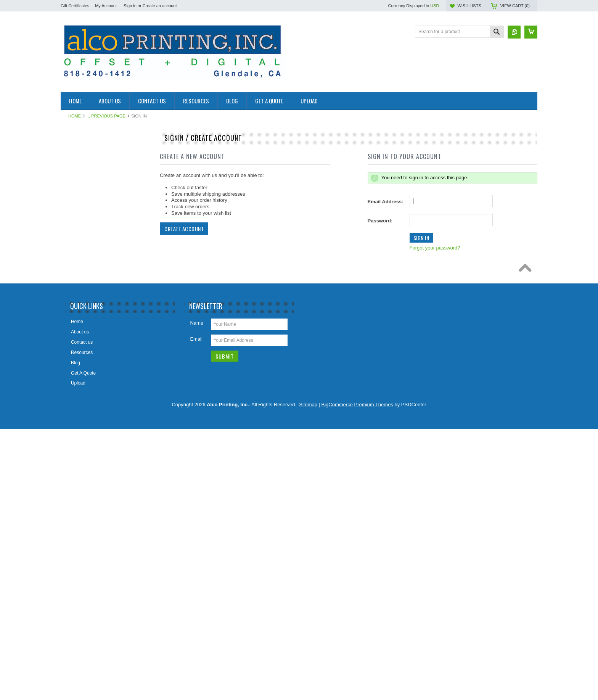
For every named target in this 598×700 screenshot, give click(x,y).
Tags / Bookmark (82, 514)
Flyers (71, 333)
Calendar (74, 243)
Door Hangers (79, 307)
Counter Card (79, 282)
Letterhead (76, 372)
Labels (72, 437)
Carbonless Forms (84, 269)
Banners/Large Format (88, 178)
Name (197, 594)
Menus (72, 411)
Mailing (72, 398)
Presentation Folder (85, 475)
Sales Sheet (77, 488)
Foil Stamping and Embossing (95, 346)
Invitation (74, 359)
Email (196, 610)
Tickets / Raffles (81, 527)
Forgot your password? (435, 248)
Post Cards (76, 449)
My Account (106, 6)
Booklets (74, 191)
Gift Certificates (75, 6)
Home (75, 116)
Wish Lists (469, 6)
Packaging (76, 424)
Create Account (184, 229)
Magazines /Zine (82, 385)
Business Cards (81, 230)
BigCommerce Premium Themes (357, 675)
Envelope (74, 320)
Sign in (130, 6)
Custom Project (80, 294)
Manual (72, 152)
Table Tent (75, 501)
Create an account (160, 6)
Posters (73, 462)
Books (71, 217)
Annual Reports (81, 165)
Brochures (75, 204)
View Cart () (515, 6)
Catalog (73, 256)
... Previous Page (106, 116)
